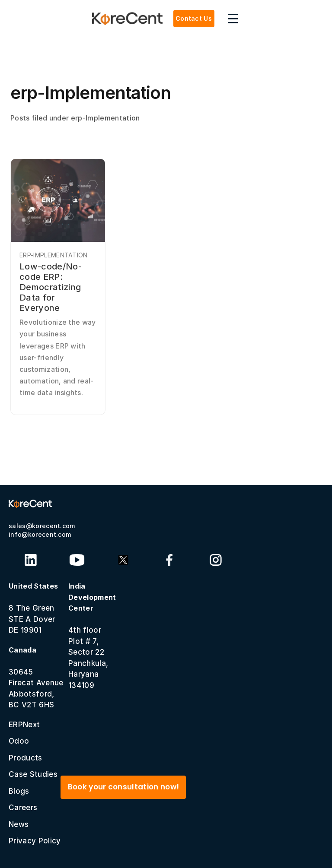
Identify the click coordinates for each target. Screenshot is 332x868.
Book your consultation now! (124, 787)
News (19, 824)
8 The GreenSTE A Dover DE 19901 (33, 608)
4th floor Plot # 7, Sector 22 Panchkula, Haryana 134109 (92, 636)
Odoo (19, 741)
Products (26, 758)
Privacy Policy (35, 841)
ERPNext (24, 725)
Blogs (19, 791)
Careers (23, 808)
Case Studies (33, 774)
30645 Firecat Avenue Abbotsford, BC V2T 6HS (36, 678)
